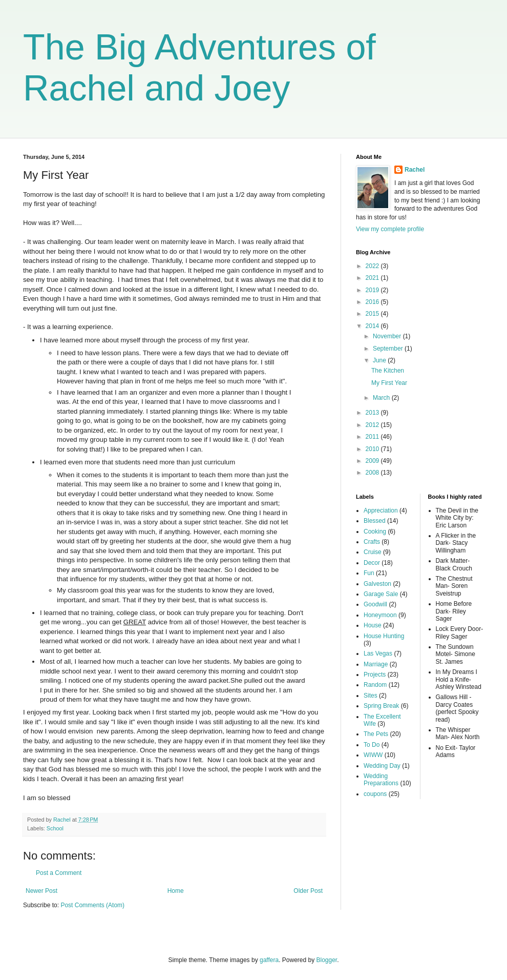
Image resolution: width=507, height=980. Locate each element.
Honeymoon (380, 615)
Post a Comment (59, 873)
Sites (371, 696)
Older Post (308, 891)
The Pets (376, 734)
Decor (372, 563)
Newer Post (41, 891)
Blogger (327, 960)
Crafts (372, 542)
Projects (375, 675)
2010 (373, 449)
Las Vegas (378, 654)
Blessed (375, 521)
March (382, 398)
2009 (373, 461)
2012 (373, 425)
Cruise (373, 552)
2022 (373, 266)
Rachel (415, 170)
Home (176, 891)
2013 (373, 413)
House (373, 625)
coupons (375, 794)
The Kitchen (388, 371)
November (388, 336)
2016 (373, 302)
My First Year (389, 383)
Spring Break (381, 706)
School (55, 828)
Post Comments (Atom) (92, 905)
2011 (373, 437)
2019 (373, 290)
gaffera (269, 960)
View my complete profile (390, 229)
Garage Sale (381, 594)
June (380, 360)
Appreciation (381, 511)
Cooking (375, 532)
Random (375, 685)
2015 (373, 314)
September (389, 349)
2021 (373, 278)
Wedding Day (382, 766)
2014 (373, 326)
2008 (373, 473)
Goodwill (375, 604)
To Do (372, 745)
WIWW (373, 755)
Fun (369, 573)
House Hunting (384, 636)
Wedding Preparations (381, 780)
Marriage (376, 664)
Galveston (377, 584)
